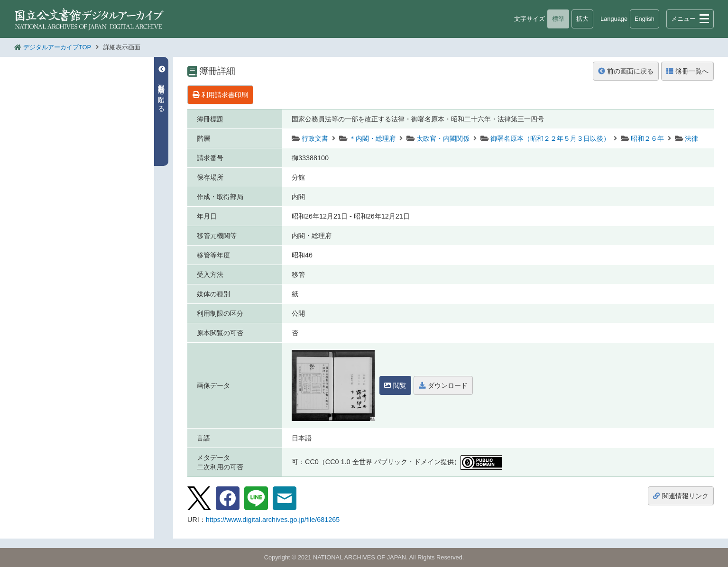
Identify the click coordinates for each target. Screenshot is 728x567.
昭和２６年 (647, 138)
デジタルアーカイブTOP (57, 47)
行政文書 (315, 138)
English (645, 19)
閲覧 (395, 385)
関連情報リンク (681, 496)
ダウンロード (443, 385)
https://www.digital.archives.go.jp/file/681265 (273, 520)
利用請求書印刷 (220, 95)
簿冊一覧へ (687, 71)
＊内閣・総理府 (372, 138)
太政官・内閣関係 (443, 138)
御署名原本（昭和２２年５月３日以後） (550, 138)
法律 (691, 138)
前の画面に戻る (626, 71)
